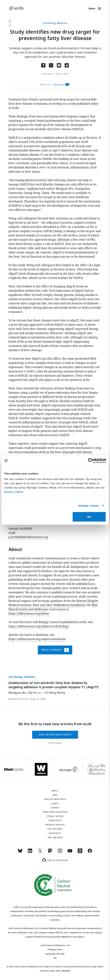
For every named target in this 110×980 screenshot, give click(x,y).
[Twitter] (40, 852)
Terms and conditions (55, 812)
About (55, 791)
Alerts (55, 803)
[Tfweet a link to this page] (51, 65)
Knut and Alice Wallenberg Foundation (59, 605)
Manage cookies (89, 505)
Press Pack (47, 74)
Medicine (62, 23)
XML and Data (55, 837)
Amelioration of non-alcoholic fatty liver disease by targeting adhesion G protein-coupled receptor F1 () (53, 685)
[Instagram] (60, 852)
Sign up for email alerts (55, 735)
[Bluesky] (20, 852)
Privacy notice (55, 743)
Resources (55, 833)
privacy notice (14, 492)
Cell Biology (49, 23)
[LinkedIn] (30, 852)
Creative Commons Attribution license (72, 967)
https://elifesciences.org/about (29, 614)
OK (89, 517)
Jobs (55, 795)
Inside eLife (55, 820)
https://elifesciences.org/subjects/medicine (37, 639)
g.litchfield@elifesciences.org (28, 537)
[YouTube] (70, 852)
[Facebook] (90, 852)
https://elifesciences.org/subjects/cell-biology (38, 626)
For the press (55, 829)
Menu (92, 9)
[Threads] (80, 852)
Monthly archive (55, 825)
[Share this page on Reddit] (67, 65)
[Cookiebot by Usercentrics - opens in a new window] (90, 461)
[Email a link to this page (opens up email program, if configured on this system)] (59, 65)
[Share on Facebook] (43, 65)
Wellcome (41, 609)
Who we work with (55, 799)
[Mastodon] (50, 852)
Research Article (18, 699)
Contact (55, 808)
